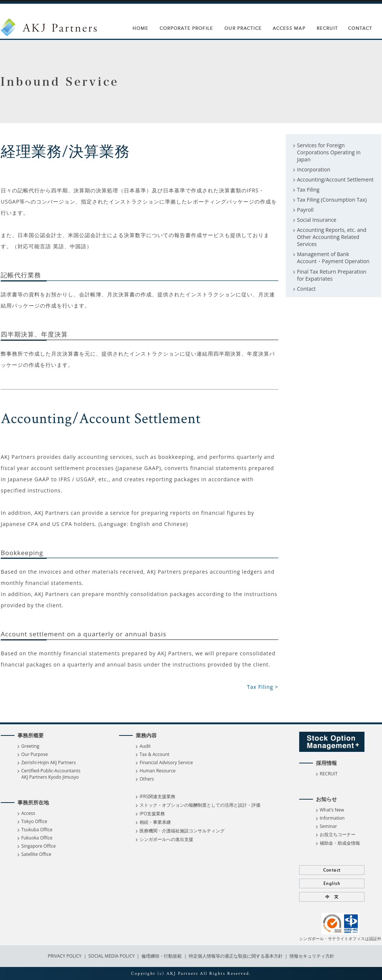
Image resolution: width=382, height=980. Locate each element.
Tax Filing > (263, 687)
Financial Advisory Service (166, 762)
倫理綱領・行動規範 (161, 956)
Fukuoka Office (37, 838)
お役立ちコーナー (338, 834)
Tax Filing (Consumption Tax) (332, 200)
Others (147, 779)
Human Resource (157, 771)
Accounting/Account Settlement (335, 179)
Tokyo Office (34, 821)
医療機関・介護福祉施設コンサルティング (182, 831)
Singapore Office (38, 846)
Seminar (328, 826)
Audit (145, 746)
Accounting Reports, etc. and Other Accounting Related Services (332, 237)
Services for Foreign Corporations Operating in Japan (329, 152)
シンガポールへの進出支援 (166, 839)
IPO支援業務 (152, 814)
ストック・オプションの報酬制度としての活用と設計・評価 (200, 805)
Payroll (305, 210)
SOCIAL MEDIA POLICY (111, 956)
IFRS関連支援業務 (157, 796)
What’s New (332, 810)
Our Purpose (35, 754)
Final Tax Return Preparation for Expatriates (332, 275)
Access (28, 813)
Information (332, 818)
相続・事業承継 (155, 822)
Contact (306, 289)
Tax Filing (308, 190)
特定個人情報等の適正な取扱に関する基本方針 (236, 956)
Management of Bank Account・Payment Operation (333, 258)
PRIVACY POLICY (65, 956)
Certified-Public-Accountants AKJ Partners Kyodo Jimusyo (51, 774)
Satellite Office (36, 854)
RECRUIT (329, 774)
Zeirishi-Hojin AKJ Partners (48, 762)
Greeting (30, 746)
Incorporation (314, 169)
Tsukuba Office (37, 830)
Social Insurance (317, 220)
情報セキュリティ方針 (312, 956)
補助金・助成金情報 (340, 843)
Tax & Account (154, 754)
